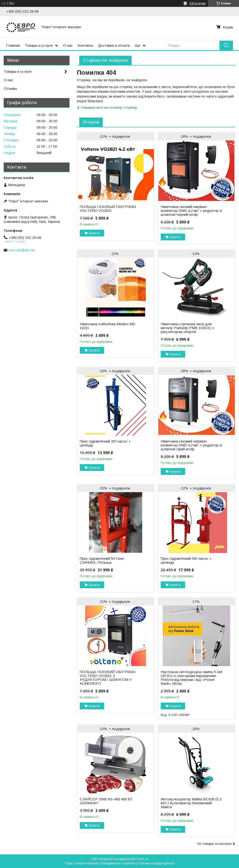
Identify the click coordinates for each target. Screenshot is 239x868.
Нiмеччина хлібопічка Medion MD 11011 (108, 326)
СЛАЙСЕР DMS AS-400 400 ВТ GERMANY (106, 801)
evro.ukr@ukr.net (22, 250)
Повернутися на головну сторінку (109, 107)
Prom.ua (143, 859)
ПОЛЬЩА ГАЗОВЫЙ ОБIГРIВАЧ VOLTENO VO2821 (108, 209)
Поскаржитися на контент (118, 863)
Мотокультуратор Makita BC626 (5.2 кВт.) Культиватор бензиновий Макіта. (191, 803)
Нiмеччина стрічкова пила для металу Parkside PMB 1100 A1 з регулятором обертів (187, 328)
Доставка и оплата (114, 45)
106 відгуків (197, 3)
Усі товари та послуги (214, 844)
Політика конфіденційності (156, 863)
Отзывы (10, 88)
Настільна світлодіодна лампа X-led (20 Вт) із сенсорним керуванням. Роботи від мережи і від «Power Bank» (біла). (191, 678)
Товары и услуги (39, 45)
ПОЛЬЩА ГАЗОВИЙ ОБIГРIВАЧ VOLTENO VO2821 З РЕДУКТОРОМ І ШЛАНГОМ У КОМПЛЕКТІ (108, 678)
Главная (13, 45)
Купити (94, 233)
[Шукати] (226, 45)
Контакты (85, 45)
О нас (68, 45)
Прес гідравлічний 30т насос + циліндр (186, 561)
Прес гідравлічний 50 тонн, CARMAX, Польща (102, 561)
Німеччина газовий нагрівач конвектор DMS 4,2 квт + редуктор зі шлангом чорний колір (191, 211)
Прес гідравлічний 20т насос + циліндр (105, 443)
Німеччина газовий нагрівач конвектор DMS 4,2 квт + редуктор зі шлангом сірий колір (191, 445)
